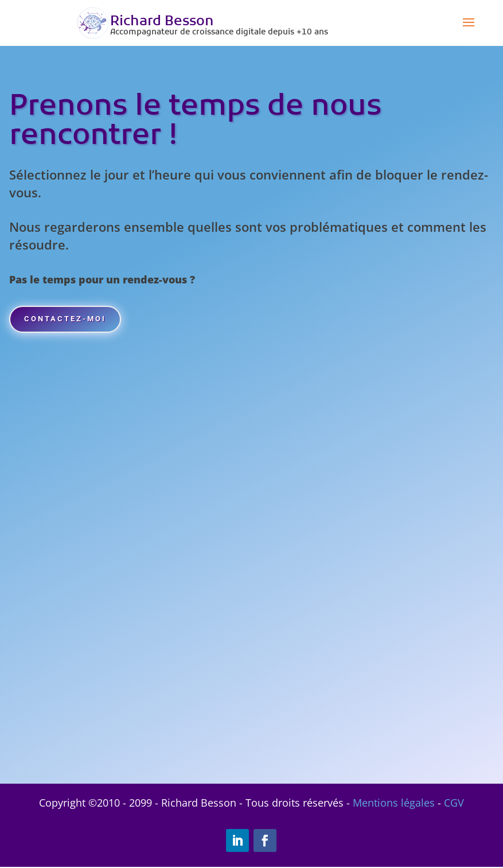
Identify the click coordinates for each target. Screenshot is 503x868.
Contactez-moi (76, 322)
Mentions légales (394, 804)
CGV (454, 804)
